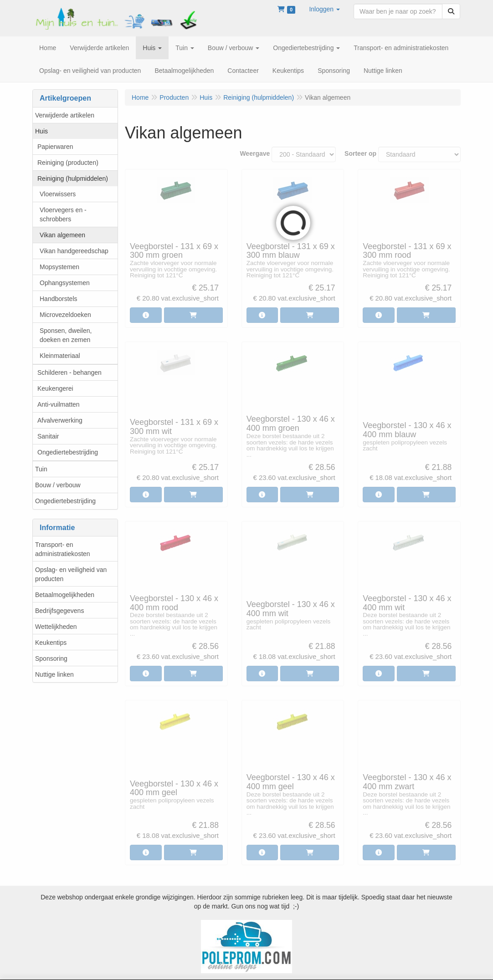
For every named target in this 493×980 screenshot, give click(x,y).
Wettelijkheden (56, 627)
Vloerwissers (58, 194)
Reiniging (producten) (68, 163)
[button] (324, 9)
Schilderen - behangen (69, 373)
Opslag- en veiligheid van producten (71, 574)
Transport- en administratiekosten (63, 549)
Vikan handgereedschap (74, 251)
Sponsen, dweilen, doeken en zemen (66, 335)
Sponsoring (51, 658)
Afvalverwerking (60, 420)
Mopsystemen (59, 267)
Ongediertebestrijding (68, 452)
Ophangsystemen (65, 283)
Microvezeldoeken (65, 315)
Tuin (41, 469)
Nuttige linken (54, 674)
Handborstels (59, 299)
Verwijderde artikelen (65, 115)
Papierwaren (55, 147)
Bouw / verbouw (58, 485)
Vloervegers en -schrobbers (63, 214)
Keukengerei (55, 388)
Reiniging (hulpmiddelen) (73, 179)
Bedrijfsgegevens (59, 611)
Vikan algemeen (62, 235)
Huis (41, 131)
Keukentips (51, 643)
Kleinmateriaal (60, 356)
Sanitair (48, 436)
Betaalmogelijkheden (65, 595)
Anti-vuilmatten (59, 404)
